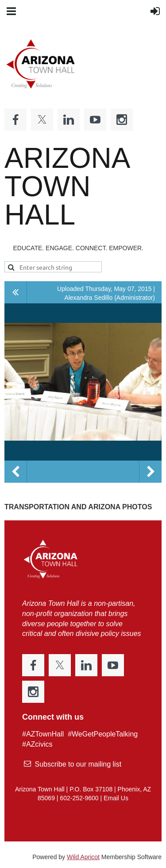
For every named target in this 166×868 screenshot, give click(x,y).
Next (151, 472)
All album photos (16, 292)
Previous (15, 472)
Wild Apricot (83, 857)
